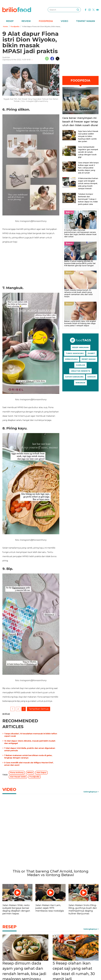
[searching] (78, 10)
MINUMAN (80, 383)
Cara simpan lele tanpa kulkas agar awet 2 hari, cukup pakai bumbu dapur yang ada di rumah (88, 168)
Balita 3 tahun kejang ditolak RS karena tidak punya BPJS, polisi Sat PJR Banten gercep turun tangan (80, 263)
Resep (10, 21)
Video (64, 21)
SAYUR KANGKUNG (74, 377)
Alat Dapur (41, 773)
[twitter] (94, 10)
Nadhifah (6, 57)
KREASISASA (72, 359)
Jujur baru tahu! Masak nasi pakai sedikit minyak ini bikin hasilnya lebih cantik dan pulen (88, 136)
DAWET (91, 353)
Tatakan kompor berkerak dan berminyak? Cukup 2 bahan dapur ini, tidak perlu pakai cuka (88, 199)
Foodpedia (46, 21)
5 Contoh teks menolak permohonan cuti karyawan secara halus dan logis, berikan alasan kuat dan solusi (80, 233)
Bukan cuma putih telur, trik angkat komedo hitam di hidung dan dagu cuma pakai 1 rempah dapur (80, 323)
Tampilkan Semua (39, 709)
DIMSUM (92, 377)
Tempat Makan (86, 21)
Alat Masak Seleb (18, 777)
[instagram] (90, 10)
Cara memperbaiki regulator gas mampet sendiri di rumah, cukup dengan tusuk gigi (88, 152)
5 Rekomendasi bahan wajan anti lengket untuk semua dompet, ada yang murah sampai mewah (88, 183)
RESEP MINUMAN (80, 347)
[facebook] (86, 10)
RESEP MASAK (89, 359)
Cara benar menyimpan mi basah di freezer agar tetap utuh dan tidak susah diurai (80, 122)
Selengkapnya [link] (90, 792)
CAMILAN (80, 365)
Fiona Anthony (17, 773)
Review (26, 21)
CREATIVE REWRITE (81, 371)
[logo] (17, 10)
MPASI (30, 773)
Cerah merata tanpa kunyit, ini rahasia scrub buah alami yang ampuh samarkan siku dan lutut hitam (78, 293)
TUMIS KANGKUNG (75, 353)
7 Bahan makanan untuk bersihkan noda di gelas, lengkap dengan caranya (28, 757)
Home (5, 27)
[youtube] (97, 10)
